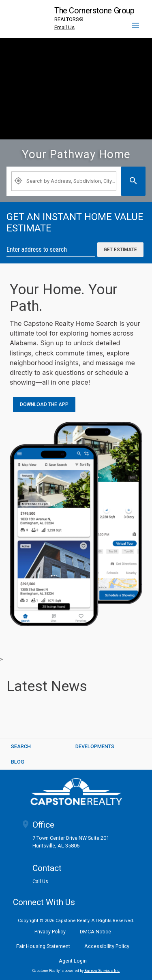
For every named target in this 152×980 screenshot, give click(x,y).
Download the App (44, 404)
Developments (95, 746)
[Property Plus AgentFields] (64, 181)
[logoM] (76, 792)
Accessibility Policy (107, 946)
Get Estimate (120, 250)
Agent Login (73, 961)
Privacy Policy (50, 932)
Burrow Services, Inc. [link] (102, 971)
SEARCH (21, 746)
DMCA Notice (95, 932)
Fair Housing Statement (43, 946)
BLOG (18, 762)
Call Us (40, 882)
